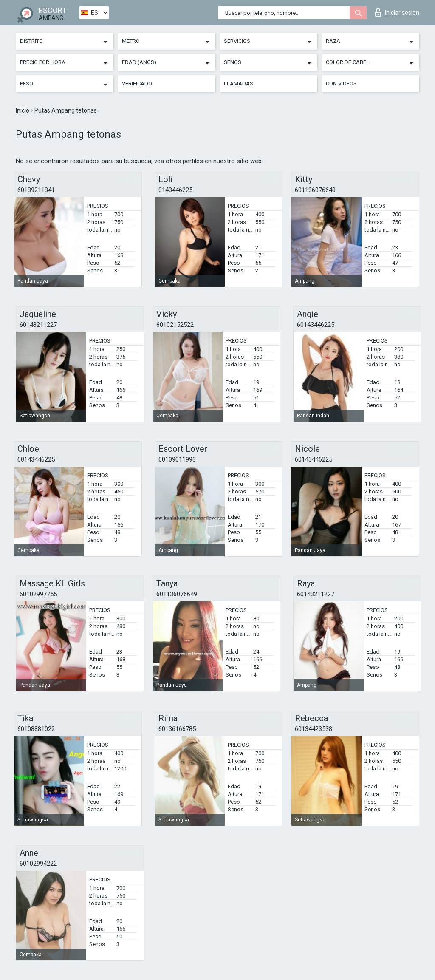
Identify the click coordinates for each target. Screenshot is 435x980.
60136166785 (177, 729)
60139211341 (36, 190)
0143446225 (175, 190)
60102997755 (38, 594)
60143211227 (38, 325)
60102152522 (175, 325)
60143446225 (316, 325)
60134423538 (314, 729)
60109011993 (177, 459)
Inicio (23, 110)
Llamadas (239, 84)
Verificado (137, 84)
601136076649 (315, 190)
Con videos (341, 84)
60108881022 (36, 729)
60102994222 (38, 864)
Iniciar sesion (397, 12)
